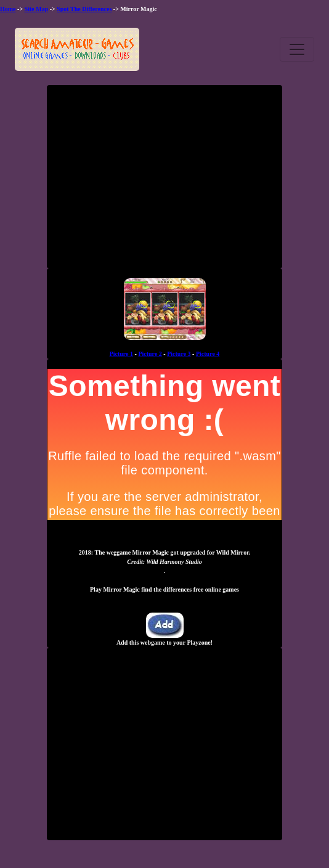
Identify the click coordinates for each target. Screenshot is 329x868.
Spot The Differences (84, 9)
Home (8, 9)
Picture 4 (208, 354)
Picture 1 (121, 354)
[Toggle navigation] (297, 49)
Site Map (37, 9)
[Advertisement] (164, 181)
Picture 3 (179, 354)
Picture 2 (150, 354)
